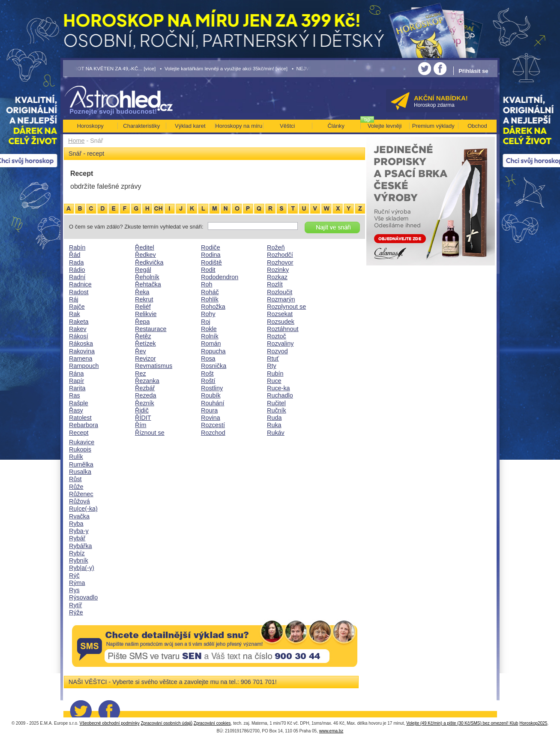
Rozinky (278, 270)
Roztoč (277, 336)
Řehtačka (148, 284)
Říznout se (150, 433)
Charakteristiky (141, 126)
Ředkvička (149, 262)
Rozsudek (281, 322)
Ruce (274, 381)
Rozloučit (280, 292)
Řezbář (145, 388)
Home (76, 141)
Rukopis (80, 449)
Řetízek (145, 343)
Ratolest (80, 418)
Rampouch (84, 366)
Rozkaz (277, 277)
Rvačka (79, 516)
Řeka (142, 292)
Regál (143, 270)
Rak (75, 314)
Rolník (210, 336)
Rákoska (81, 343)
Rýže (76, 612)
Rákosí (79, 336)
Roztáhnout (283, 329)
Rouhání (213, 403)
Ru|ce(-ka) (83, 509)
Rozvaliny (280, 343)
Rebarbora (84, 425)
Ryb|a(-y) (82, 568)
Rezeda (146, 395)
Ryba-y (79, 531)
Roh (207, 284)
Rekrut (144, 299)
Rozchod (213, 433)
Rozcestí (213, 425)
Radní (77, 277)
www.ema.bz (331, 731)
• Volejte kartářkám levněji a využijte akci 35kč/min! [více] (224, 68)
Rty (272, 366)
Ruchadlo (280, 395)
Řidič (142, 410)
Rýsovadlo (83, 597)
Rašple (79, 403)
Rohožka (213, 307)
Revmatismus (154, 366)
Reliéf (143, 307)
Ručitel (276, 403)
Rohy (208, 314)
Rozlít (275, 284)
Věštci (287, 126)
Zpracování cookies (212, 723)
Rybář (77, 538)
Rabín (77, 247)
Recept (79, 433)
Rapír (76, 381)
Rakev (78, 329)
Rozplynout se (286, 307)
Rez (141, 374)
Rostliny (212, 388)
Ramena (81, 358)
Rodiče (211, 247)
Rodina (211, 255)
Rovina (211, 418)
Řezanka (147, 381)
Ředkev (145, 255)
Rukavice (82, 442)
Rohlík (210, 299)
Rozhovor (280, 262)
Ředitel (145, 247)
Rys (74, 590)
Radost (79, 292)
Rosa (208, 358)
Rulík (76, 457)
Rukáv (276, 433)
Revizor (145, 358)
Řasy (76, 410)
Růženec (81, 494)
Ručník (277, 410)
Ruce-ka (279, 388)
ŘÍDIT (143, 418)
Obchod (477, 126)
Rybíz (77, 553)
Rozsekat (280, 314)
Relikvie (146, 314)
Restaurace (151, 329)
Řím (141, 425)
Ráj (74, 299)
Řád (75, 255)
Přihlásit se (473, 71)
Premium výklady (433, 126)
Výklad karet (190, 126)
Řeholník (147, 277)
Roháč (210, 292)
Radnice (80, 284)
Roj (206, 322)
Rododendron (220, 277)
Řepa (142, 322)
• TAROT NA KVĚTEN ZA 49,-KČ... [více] (110, 68)
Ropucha (213, 351)
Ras (75, 395)
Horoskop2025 (533, 723)
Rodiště (211, 262)
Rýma (77, 583)
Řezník (145, 403)
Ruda (274, 418)
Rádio (77, 270)
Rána (76, 374)
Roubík (211, 395)
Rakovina (82, 351)
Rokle (209, 329)
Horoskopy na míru (239, 126)
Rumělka (81, 464)
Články (336, 126)
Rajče (77, 307)
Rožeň (276, 247)
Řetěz (143, 336)
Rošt (207, 374)
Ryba (76, 524)
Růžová (79, 501)
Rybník (79, 560)
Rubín (275, 374)
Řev (141, 351)
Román (211, 343)
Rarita (77, 388)
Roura (209, 410)
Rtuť (273, 358)
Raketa (79, 322)
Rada (76, 262)
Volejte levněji (385, 126)
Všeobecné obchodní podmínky (110, 723)
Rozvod (277, 351)
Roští (208, 381)
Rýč (74, 575)
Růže (76, 487)
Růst (75, 479)
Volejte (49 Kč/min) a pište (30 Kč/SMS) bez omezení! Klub (462, 723)
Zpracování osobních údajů (166, 723)
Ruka (274, 425)
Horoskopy (90, 126)
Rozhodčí (280, 255)
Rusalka (80, 472)
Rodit (208, 270)
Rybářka (81, 546)
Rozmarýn (281, 299)
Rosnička (214, 366)
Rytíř (75, 605)
